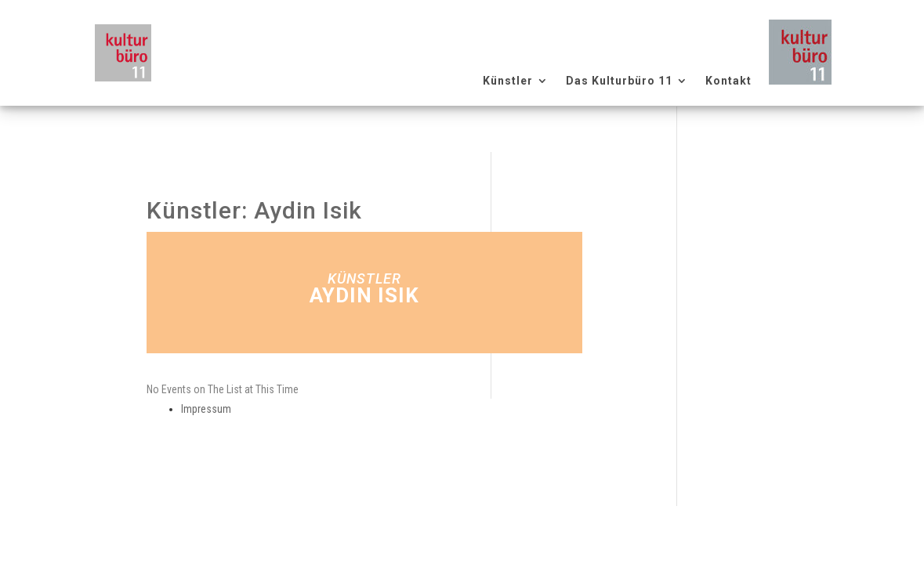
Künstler (508, 81)
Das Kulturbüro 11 (619, 81)
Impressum (206, 409)
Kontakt (728, 81)
